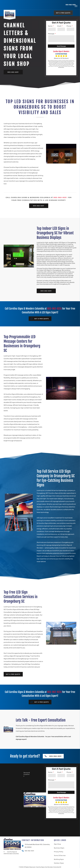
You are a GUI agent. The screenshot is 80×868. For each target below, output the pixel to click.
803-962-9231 (71, 5)
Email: (59, 26)
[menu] (76, 6)
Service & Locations (27, 774)
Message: (51, 34)
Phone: (69, 26)
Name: (50, 26)
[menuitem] (59, 844)
